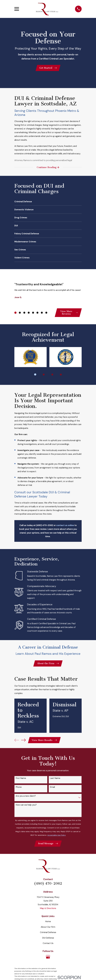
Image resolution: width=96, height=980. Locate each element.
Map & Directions (48, 910)
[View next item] (23, 742)
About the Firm (48, 665)
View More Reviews (69, 314)
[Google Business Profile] (48, 959)
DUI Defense (48, 940)
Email (52, 789)
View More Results (45, 742)
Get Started (48, 68)
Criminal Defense (48, 934)
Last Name (55, 780)
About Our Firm (48, 929)
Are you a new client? (26, 798)
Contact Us (48, 945)
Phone (19, 789)
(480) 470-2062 (48, 885)
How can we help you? (26, 806)
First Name (21, 780)
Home (48, 923)
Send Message (48, 845)
